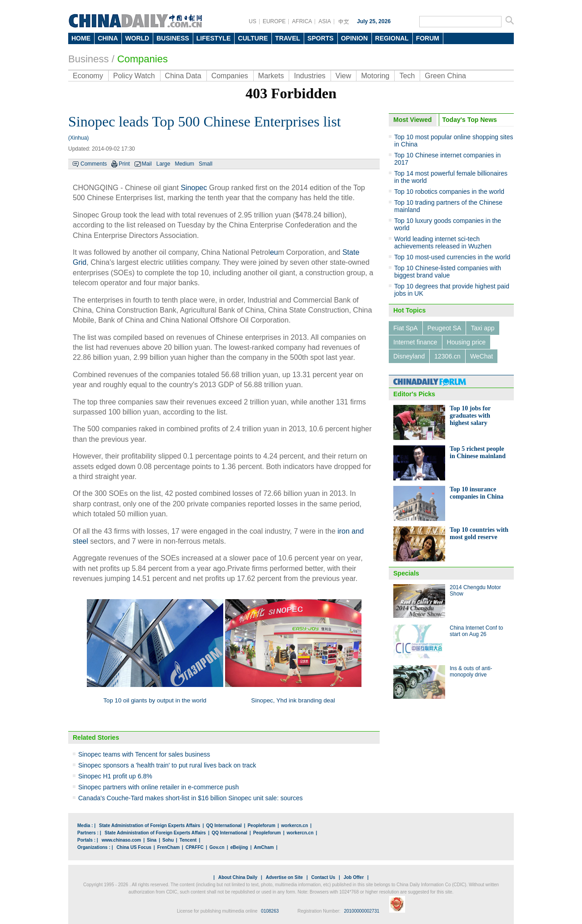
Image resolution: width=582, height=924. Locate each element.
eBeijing (239, 847)
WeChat (482, 356)
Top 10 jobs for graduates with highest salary (470, 416)
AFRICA (302, 21)
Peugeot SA (444, 328)
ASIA (324, 21)
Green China (445, 76)
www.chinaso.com (121, 840)
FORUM (428, 38)
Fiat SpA (406, 328)
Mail (147, 164)
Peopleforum (261, 826)
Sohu (168, 840)
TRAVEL (288, 38)
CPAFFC (195, 847)
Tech (407, 76)
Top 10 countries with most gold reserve (479, 533)
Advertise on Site (284, 877)
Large (163, 164)
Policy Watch (134, 76)
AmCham (264, 847)
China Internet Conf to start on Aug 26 (476, 631)
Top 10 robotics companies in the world (449, 192)
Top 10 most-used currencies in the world (452, 257)
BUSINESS (173, 38)
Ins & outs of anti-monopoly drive (471, 672)
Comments (94, 164)
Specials (406, 573)
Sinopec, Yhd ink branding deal (293, 700)
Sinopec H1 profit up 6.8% (115, 776)
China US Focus (134, 847)
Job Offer (354, 877)
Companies (143, 59)
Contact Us (323, 877)
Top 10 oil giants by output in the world (155, 700)
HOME (81, 38)
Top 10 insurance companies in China (477, 493)
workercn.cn (294, 826)
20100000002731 (361, 911)
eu (274, 252)
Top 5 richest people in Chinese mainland (478, 452)
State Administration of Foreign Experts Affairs (150, 826)
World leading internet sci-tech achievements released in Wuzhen (443, 242)
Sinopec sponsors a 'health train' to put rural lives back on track (167, 765)
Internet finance (415, 342)
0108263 (270, 911)
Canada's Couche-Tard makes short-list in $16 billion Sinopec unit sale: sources (191, 798)
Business (88, 59)
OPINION (354, 38)
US (253, 21)
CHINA (108, 38)
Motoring (375, 76)
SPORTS (321, 38)
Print (124, 164)
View (343, 76)
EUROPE (274, 21)
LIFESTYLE (213, 38)
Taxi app (482, 328)
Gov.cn (217, 847)
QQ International (224, 826)
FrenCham (168, 847)
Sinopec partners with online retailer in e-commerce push (158, 787)
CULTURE (253, 38)
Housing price (467, 342)
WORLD (137, 38)
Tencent (188, 840)
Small (206, 164)
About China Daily (238, 877)
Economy (88, 76)
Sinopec (194, 188)
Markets (271, 76)
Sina (152, 840)
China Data (183, 76)
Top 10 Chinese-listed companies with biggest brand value (448, 272)
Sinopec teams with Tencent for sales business (144, 754)
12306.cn (447, 356)
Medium (184, 164)
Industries (309, 76)
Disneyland (409, 356)
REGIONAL (392, 38)
